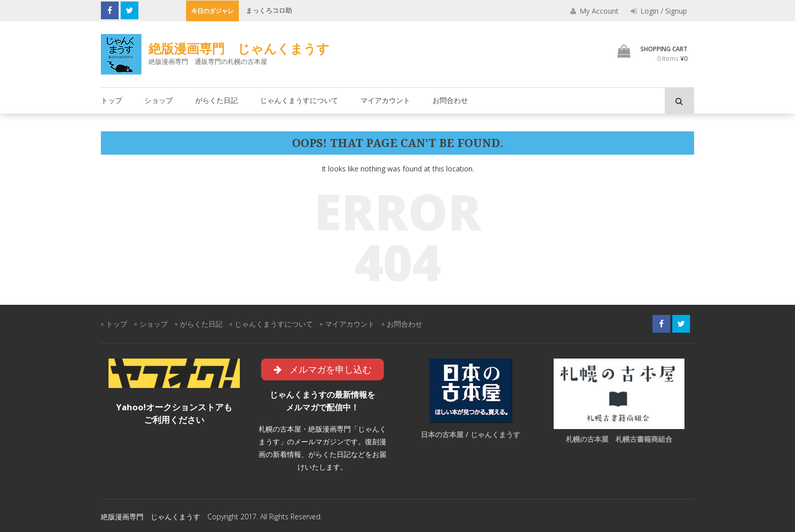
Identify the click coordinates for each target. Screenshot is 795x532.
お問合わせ (450, 100)
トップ (112, 100)
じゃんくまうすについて (299, 100)
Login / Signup (659, 11)
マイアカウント (385, 100)
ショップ (159, 100)
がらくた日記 (216, 100)
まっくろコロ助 (269, 10)
